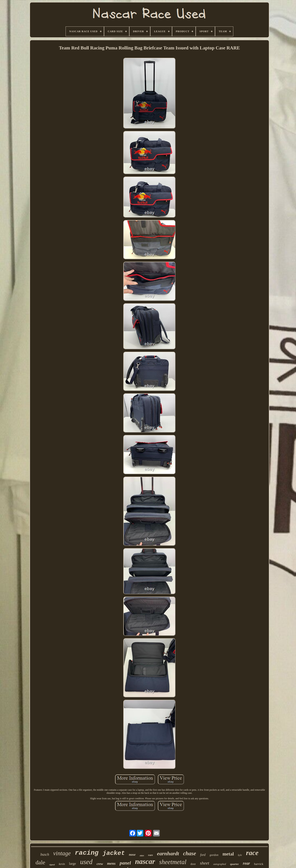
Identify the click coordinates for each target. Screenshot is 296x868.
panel (125, 863)
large (73, 864)
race (252, 853)
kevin (62, 864)
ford (203, 855)
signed (52, 865)
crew (100, 864)
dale (40, 862)
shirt (142, 855)
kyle (240, 855)
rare (150, 855)
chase (190, 853)
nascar (145, 862)
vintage (62, 853)
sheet (204, 863)
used (86, 862)
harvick (259, 864)
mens (111, 863)
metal (228, 854)
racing (87, 853)
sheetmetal (173, 862)
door (193, 864)
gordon (214, 855)
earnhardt (168, 854)
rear (246, 863)
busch (45, 854)
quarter (234, 864)
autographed (220, 864)
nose (132, 855)
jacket (114, 853)
